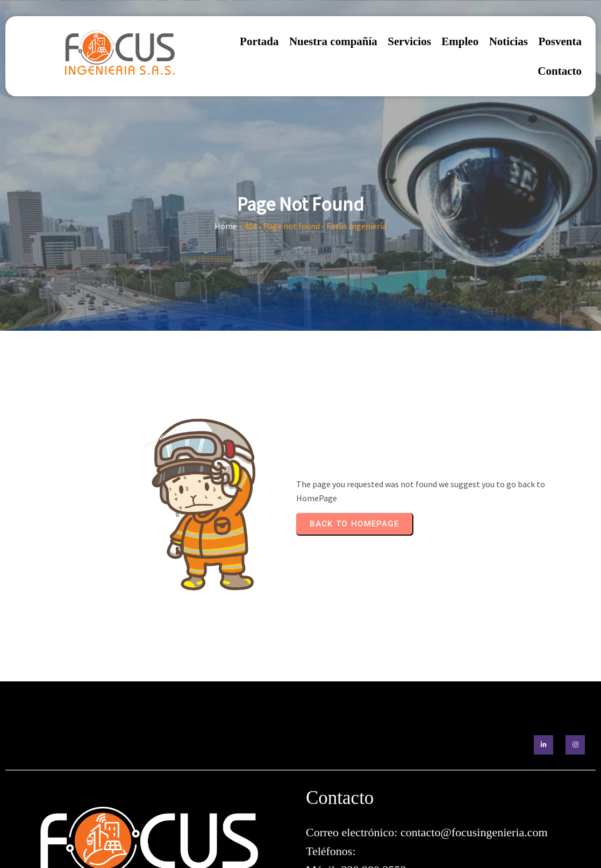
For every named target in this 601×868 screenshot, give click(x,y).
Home (226, 211)
